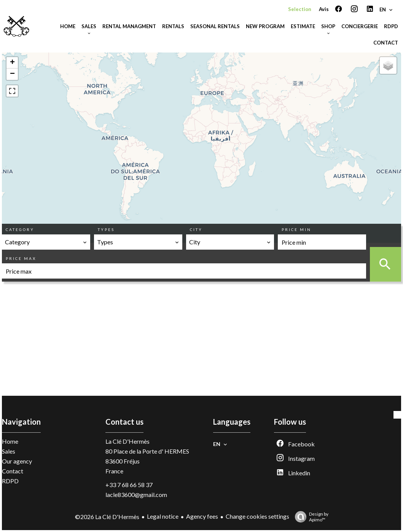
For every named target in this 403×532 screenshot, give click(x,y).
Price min (296, 229)
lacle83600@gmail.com (136, 495)
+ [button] (12, 63)
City (196, 229)
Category (20, 229)
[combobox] (46, 242)
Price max (21, 258)
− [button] (12, 74)
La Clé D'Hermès (127, 441)
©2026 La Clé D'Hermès (107, 517)
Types (106, 229)
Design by (310, 517)
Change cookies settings (257, 516)
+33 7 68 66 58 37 (129, 485)
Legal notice (163, 516)
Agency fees (202, 516)
